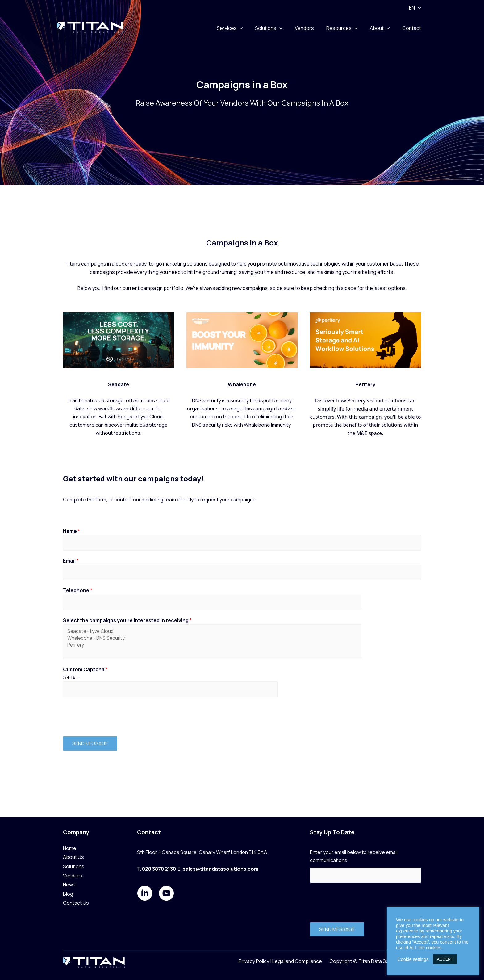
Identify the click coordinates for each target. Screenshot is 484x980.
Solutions (74, 866)
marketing (153, 500)
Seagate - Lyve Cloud (170, 634)
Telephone (78, 592)
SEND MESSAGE (90, 748)
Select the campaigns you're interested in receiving (127, 622)
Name (71, 531)
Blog (68, 893)
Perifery (170, 649)
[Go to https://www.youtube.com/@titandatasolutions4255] (166, 893)
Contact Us (76, 902)
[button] (419, 8)
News (69, 884)
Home (70, 848)
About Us (73, 856)
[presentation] (110, 720)
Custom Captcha (85, 673)
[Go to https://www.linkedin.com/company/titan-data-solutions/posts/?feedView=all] (145, 893)
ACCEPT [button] (445, 959)
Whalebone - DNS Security (170, 641)
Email (71, 562)
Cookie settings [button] (413, 959)
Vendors (73, 875)
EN (416, 8)
